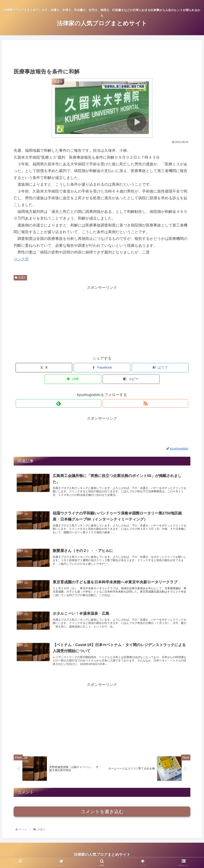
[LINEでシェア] (132, 368)
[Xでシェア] (43, 368)
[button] (161, 368)
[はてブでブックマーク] (102, 368)
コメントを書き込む (102, 813)
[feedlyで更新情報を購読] (97, 392)
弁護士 (20, 278)
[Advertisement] (102, 54)
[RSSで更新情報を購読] (107, 392)
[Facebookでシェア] (72, 368)
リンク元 (21, 259)
